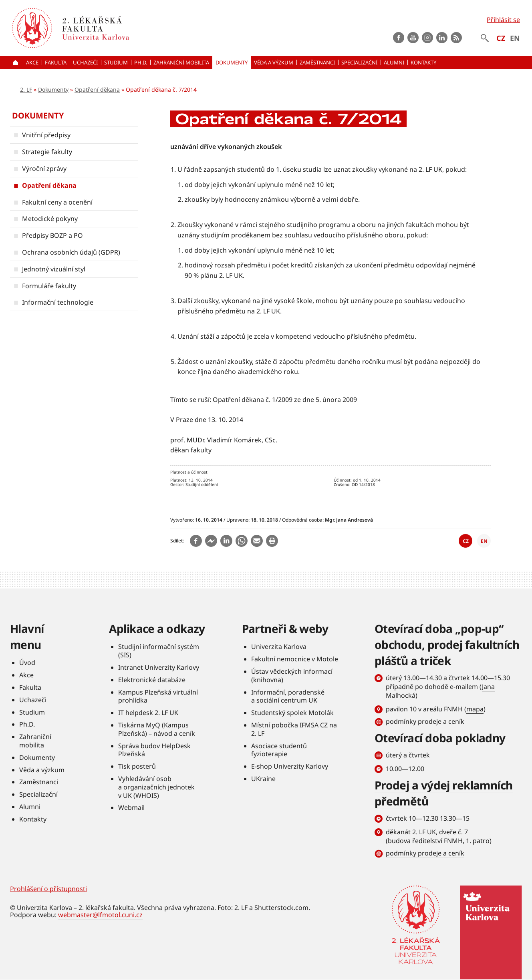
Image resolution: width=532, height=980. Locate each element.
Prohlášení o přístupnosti (48, 889)
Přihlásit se (503, 20)
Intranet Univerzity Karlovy (159, 667)
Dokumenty (53, 89)
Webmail (131, 807)
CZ (501, 38)
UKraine (263, 779)
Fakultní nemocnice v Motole (295, 659)
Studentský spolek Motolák (292, 713)
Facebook (399, 38)
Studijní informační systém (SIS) (159, 651)
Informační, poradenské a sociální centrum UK (288, 696)
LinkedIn (442, 38)
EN (515, 38)
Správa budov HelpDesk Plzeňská (154, 750)
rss (456, 38)
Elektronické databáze (152, 680)
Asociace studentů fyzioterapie (279, 750)
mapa (475, 709)
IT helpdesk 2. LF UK (148, 713)
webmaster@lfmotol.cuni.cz (100, 915)
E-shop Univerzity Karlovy (290, 766)
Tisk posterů (137, 766)
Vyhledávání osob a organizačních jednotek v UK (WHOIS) (156, 787)
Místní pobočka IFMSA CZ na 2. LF (294, 729)
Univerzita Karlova (279, 647)
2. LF (26, 89)
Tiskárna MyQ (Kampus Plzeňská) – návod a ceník (157, 729)
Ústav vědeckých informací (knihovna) (292, 676)
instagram (427, 38)
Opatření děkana (97, 89)
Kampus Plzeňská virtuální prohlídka (158, 696)
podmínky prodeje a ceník (425, 721)
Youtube (413, 38)
